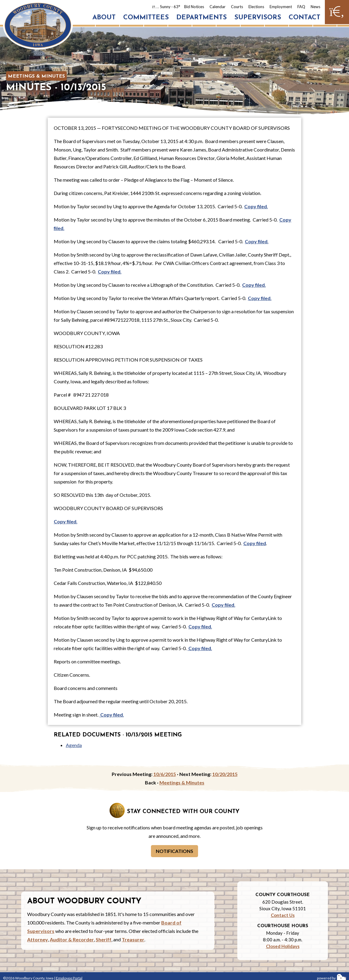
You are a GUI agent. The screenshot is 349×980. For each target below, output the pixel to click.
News (315, 7)
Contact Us (283, 915)
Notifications (174, 851)
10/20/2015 (225, 774)
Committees (146, 18)
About (104, 18)
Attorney (38, 939)
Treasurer (133, 939)
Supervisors (258, 18)
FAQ (301, 7)
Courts (237, 7)
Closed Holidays (283, 946)
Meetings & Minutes (36, 76)
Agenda (74, 745)
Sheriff (104, 939)
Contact (304, 18)
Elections (256, 7)
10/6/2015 (165, 774)
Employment (281, 7)
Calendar (218, 7)
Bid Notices (194, 7)
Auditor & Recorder (72, 939)
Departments (202, 18)
